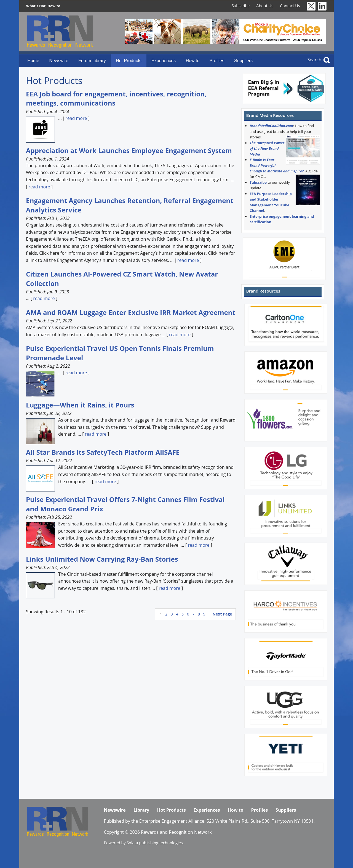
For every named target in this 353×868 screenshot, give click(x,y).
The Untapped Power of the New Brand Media (267, 148)
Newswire (59, 61)
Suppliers (243, 61)
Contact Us (290, 6)
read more (76, 118)
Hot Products (129, 61)
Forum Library (92, 61)
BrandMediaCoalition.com (271, 126)
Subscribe (241, 6)
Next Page (222, 614)
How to (192, 61)
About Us (265, 6)
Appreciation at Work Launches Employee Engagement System (129, 150)
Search (315, 60)
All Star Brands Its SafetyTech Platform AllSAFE (103, 452)
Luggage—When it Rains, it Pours (80, 405)
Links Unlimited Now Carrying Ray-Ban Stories (102, 559)
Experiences (164, 61)
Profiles (217, 61)
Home (33, 61)
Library (141, 810)
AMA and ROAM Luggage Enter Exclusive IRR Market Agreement (131, 312)
